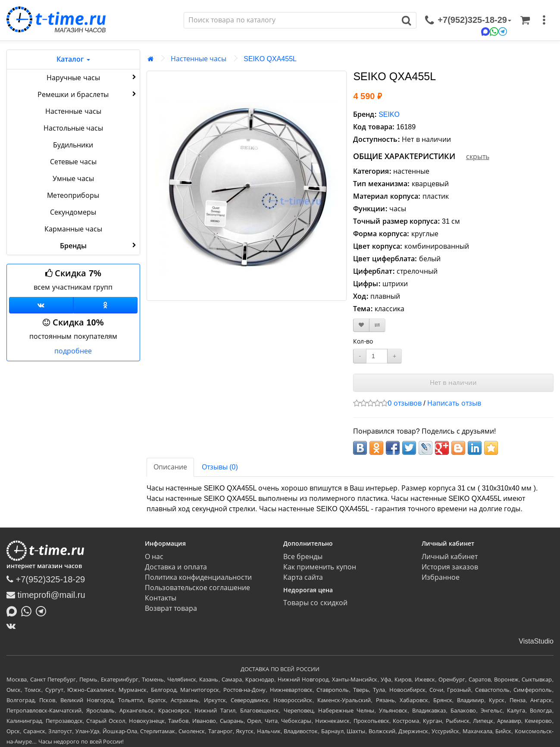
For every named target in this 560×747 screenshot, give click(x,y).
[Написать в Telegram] (43, 610)
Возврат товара (171, 608)
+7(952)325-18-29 (46, 579)
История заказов (450, 567)
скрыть (478, 157)
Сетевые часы (73, 162)
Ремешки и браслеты (88, 94)
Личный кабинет (450, 557)
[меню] (544, 20)
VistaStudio (536, 641)
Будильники (73, 145)
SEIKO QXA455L (270, 59)
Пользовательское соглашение (197, 588)
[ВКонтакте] (13, 626)
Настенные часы (73, 111)
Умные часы (73, 179)
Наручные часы (92, 77)
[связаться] (468, 20)
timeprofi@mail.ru (46, 595)
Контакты (161, 598)
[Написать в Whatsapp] (28, 610)
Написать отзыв (454, 403)
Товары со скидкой (315, 603)
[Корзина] (525, 20)
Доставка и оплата (176, 567)
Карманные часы (73, 229)
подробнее (73, 351)
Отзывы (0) (220, 467)
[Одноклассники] (105, 305)
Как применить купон (320, 567)
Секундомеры (73, 212)
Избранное (441, 577)
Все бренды (303, 557)
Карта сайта (303, 577)
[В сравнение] (377, 325)
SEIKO (389, 114)
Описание (170, 467)
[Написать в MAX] (14, 610)
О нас (154, 557)
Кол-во (363, 341)
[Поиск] (291, 20)
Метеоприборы (73, 195)
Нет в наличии (453, 383)
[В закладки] (361, 325)
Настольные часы (73, 128)
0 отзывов (404, 403)
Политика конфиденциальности (198, 577)
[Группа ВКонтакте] (41, 305)
